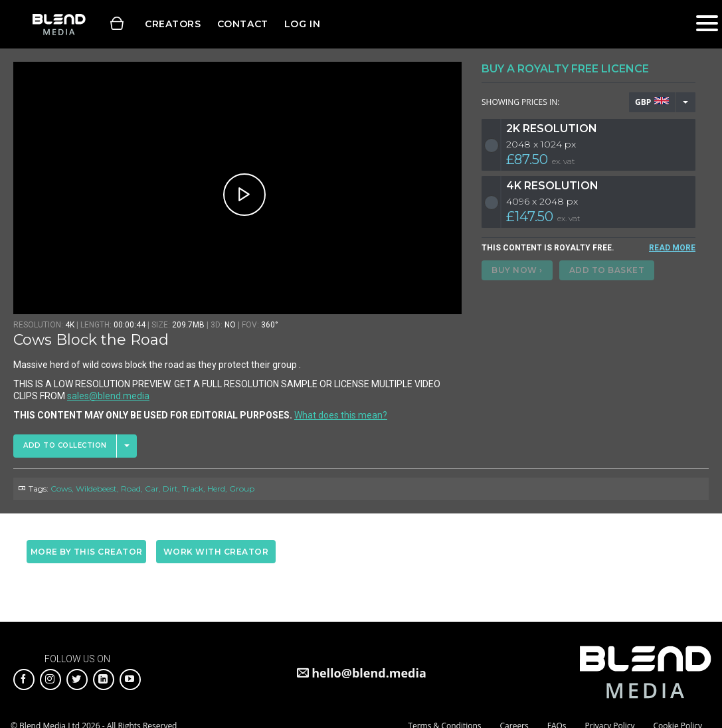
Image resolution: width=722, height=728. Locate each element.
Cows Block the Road (91, 340)
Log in (302, 24)
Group (242, 489)
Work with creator (216, 552)
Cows (61, 489)
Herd (216, 489)
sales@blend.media (108, 396)
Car (152, 489)
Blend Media (59, 24)
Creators (173, 24)
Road (131, 489)
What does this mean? (341, 415)
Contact (243, 24)
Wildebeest (96, 489)
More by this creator (87, 552)
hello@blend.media (369, 673)
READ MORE (672, 248)
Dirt (170, 489)
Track (193, 489)
